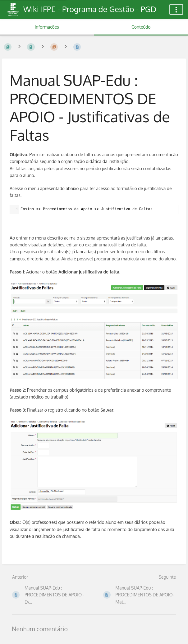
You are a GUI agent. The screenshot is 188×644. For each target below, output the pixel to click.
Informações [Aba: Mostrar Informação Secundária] (47, 27)
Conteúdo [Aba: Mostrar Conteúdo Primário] (141, 27)
